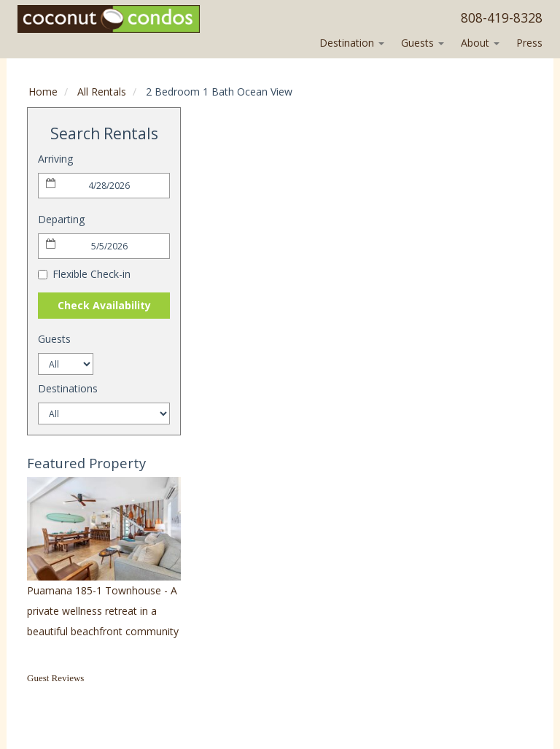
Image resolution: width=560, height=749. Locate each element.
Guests (423, 43)
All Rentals (102, 92)
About (480, 43)
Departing (61, 219)
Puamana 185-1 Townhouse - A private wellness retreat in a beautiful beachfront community (103, 611)
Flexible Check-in (84, 274)
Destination (352, 43)
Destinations (68, 388)
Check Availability (104, 305)
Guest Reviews (55, 678)
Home (43, 92)
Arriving (55, 159)
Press (529, 43)
